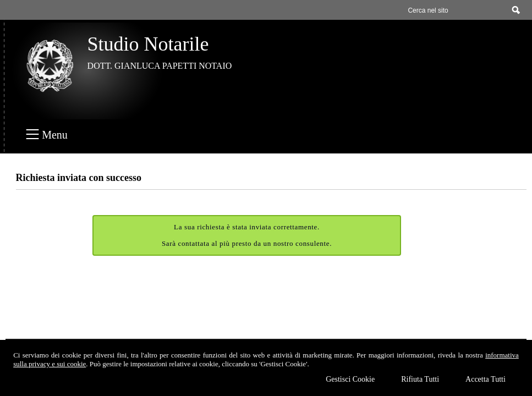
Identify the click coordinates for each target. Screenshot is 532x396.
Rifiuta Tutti (420, 379)
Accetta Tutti (486, 379)
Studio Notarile (148, 44)
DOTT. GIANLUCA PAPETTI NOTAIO (160, 66)
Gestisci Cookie (350, 379)
